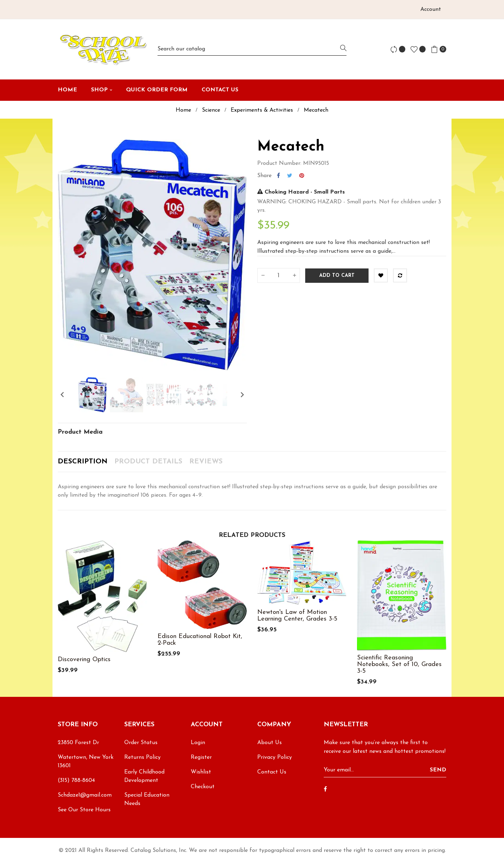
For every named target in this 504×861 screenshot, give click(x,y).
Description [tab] (83, 462)
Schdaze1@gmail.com (85, 795)
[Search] (252, 49)
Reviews (206, 462)
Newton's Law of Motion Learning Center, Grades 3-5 (297, 616)
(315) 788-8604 (76, 780)
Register (201, 757)
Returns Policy (142, 757)
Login (198, 743)
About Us (269, 743)
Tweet (290, 176)
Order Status (141, 743)
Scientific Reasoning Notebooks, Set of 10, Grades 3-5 (399, 664)
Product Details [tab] (148, 462)
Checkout (203, 787)
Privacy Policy (275, 757)
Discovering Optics (84, 660)
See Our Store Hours (84, 810)
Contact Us (272, 772)
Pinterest (302, 176)
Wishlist (201, 772)
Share (278, 176)
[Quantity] (279, 275)
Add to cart (337, 276)
